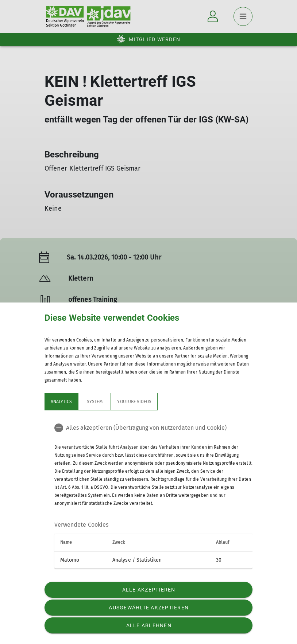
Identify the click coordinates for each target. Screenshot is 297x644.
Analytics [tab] (61, 402)
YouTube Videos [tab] (134, 402)
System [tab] (94, 402)
